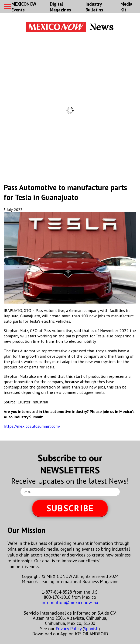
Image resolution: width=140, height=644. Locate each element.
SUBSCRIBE (70, 508)
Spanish (91, 628)
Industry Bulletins (94, 7)
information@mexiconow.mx (70, 602)
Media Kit (126, 7)
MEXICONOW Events (24, 7)
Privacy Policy (69, 628)
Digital (60, 7)
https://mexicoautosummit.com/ (32, 426)
